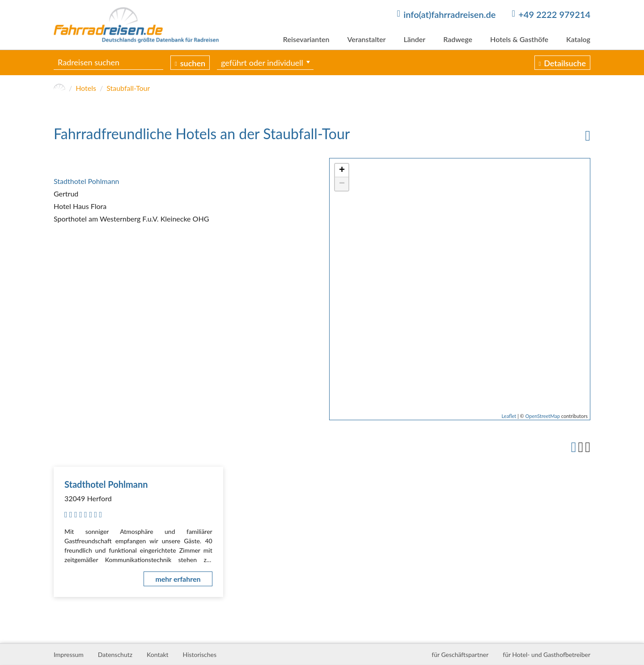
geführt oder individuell (262, 63)
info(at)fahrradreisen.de (449, 14)
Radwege (458, 39)
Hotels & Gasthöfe (519, 39)
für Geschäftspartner (460, 654)
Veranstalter (366, 39)
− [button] (342, 184)
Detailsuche (565, 63)
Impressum (69, 654)
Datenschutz (115, 654)
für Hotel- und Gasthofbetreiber (547, 654)
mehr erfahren (178, 579)
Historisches (200, 654)
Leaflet (509, 416)
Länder (414, 39)
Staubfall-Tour (128, 88)
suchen (193, 63)
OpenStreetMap (543, 416)
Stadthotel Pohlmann (87, 181)
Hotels (86, 88)
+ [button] (342, 171)
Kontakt (158, 654)
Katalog (578, 39)
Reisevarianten (306, 39)
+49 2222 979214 (554, 14)
